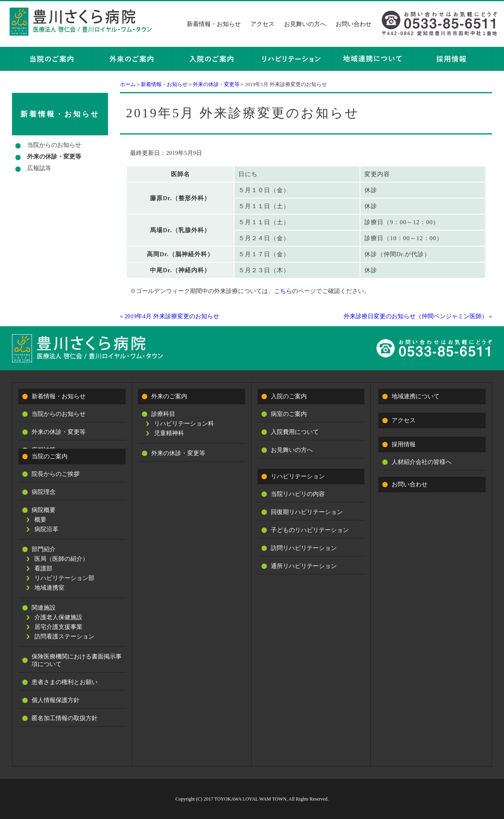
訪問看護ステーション (64, 636)
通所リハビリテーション (304, 566)
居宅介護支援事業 (58, 627)
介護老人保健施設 (58, 617)
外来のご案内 (169, 396)
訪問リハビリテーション (304, 548)
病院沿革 (46, 529)
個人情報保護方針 (56, 700)
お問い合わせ (354, 24)
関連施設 (44, 608)
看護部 (43, 568)
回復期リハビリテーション (307, 512)
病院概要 (44, 510)
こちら (283, 291)
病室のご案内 (289, 414)
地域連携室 (49, 588)
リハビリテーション (298, 476)
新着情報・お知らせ (214, 24)
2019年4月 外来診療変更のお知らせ (172, 316)
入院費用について (295, 432)
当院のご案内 (50, 456)
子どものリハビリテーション (310, 530)
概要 (40, 520)
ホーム (128, 84)
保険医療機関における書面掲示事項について (77, 660)
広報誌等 (39, 168)
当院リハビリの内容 (298, 494)
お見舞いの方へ (305, 24)
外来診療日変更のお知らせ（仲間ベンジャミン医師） (416, 316)
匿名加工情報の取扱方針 (65, 718)
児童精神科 (169, 433)
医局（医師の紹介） (61, 559)
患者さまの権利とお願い (65, 682)
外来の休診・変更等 (216, 84)
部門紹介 (44, 549)
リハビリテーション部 (64, 578)
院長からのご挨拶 (56, 474)
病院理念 (44, 492)
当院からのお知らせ (54, 145)
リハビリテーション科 (184, 424)
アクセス (262, 24)
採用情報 (404, 444)
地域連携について (416, 396)
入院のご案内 (289, 396)
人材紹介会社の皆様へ (422, 462)
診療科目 (163, 414)
